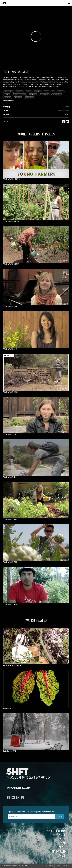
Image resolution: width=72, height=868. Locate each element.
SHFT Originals (57, 831)
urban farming (18, 98)
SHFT (4, 3)
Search (62, 855)
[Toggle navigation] (69, 3)
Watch (62, 835)
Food (67, 107)
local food (7, 95)
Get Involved (59, 851)
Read (63, 843)
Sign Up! (60, 816)
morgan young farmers (19, 95)
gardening (60, 92)
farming (46, 92)
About (62, 847)
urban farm (8, 98)
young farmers (29, 98)
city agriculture (9, 92)
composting (37, 92)
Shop (63, 839)
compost (28, 92)
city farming (19, 92)
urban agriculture (57, 95)
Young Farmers (63, 110)
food (53, 92)
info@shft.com (18, 788)
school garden (33, 95)
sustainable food (45, 95)
